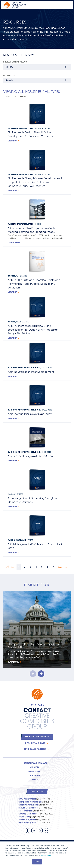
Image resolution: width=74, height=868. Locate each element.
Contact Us (37, 792)
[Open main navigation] (67, 5)
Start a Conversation (37, 737)
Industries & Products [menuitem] (35, 763)
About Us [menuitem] (35, 776)
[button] (41, 674)
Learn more (14, 243)
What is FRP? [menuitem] (35, 772)
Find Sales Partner (35, 749)
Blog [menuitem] (35, 780)
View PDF (12, 141)
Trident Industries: (27, 820)
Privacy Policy (46, 855)
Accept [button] (37, 862)
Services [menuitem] (35, 768)
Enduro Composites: (28, 808)
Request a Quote (35, 744)
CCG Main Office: (27, 799)
